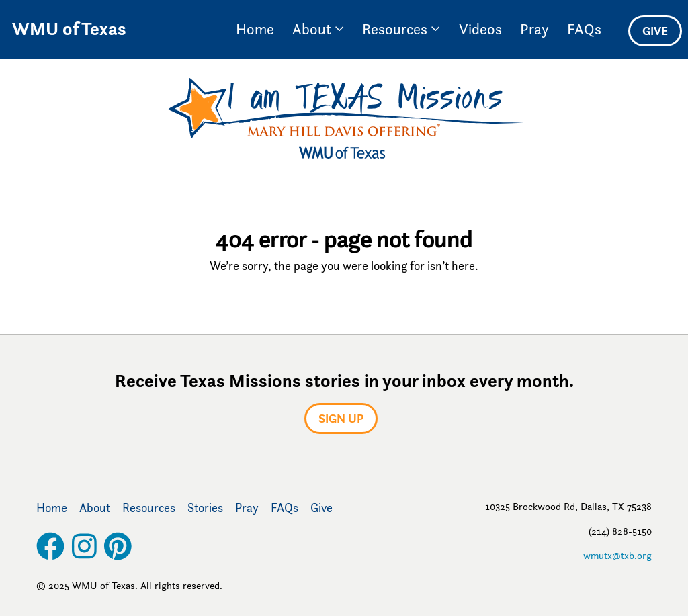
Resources (401, 29)
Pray (534, 29)
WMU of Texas (69, 29)
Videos (480, 29)
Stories (205, 508)
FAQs (584, 29)
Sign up (341, 418)
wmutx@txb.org (617, 555)
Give (655, 31)
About (318, 29)
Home (255, 29)
